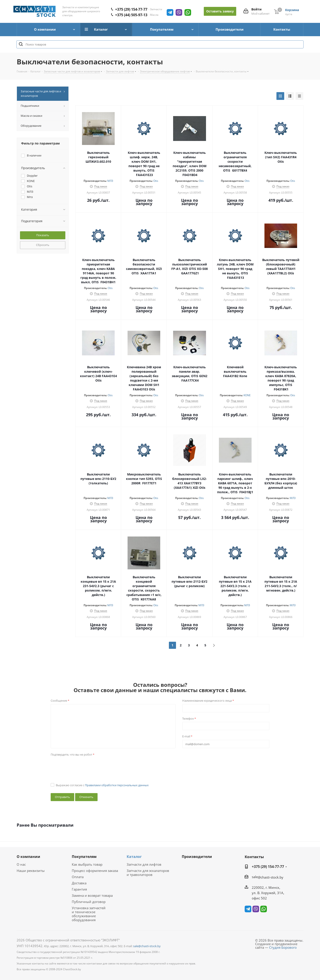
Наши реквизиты (31, 871)
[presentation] (84, 766)
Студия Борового (283, 947)
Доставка (79, 883)
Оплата (78, 877)
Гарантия (79, 889)
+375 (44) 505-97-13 (131, 15)
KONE (247, 395)
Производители (197, 857)
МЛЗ (110, 181)
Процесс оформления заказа (95, 871)
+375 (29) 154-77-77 (131, 9)
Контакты (254, 857)
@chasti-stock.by (271, 877)
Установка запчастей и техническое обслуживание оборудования (89, 914)
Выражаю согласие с (102, 785)
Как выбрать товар (87, 864)
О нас (21, 864)
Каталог (134, 857)
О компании (28, 857)
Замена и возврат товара (92, 895)
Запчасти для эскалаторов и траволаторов (148, 873)
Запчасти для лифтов (144, 864)
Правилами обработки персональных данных (117, 785)
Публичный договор (89, 902)
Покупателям (84, 857)
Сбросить (43, 245)
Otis (156, 181)
